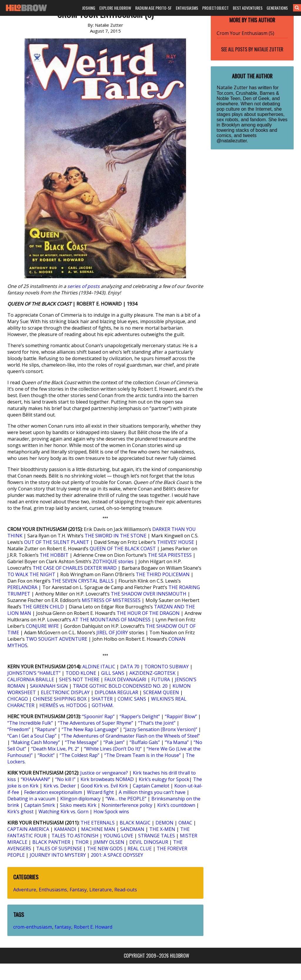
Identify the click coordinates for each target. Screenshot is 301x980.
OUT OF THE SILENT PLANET (57, 542)
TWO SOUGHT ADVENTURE (57, 639)
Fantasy (78, 890)
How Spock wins (111, 812)
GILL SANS (113, 673)
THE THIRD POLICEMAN (163, 574)
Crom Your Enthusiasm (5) (245, 33)
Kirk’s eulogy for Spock (164, 779)
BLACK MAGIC (135, 823)
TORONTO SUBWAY (167, 667)
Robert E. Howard (93, 927)
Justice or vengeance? (104, 773)
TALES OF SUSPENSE (59, 849)
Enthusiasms (53, 890)
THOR (82, 842)
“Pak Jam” (114, 742)
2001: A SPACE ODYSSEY (117, 855)
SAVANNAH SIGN (49, 686)
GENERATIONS (277, 8)
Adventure (25, 890)
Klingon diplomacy (80, 799)
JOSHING (89, 8)
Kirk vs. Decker (60, 786)
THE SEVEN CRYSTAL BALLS (83, 581)
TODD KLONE (81, 673)
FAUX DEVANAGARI (125, 679)
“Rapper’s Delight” (140, 716)
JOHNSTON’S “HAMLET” (34, 673)
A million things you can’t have (152, 792)
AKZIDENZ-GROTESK (152, 673)
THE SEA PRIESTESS (170, 555)
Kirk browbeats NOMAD (107, 779)
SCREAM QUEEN (161, 692)
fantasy (63, 927)
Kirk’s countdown (176, 805)
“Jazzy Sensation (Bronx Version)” (160, 729)
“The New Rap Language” (90, 729)
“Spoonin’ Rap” (98, 716)
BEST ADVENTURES (248, 8)
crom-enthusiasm (33, 927)
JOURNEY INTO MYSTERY (58, 855)
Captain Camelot (151, 786)
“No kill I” (65, 779)
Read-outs (126, 890)
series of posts (83, 286)
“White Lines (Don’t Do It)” (113, 749)
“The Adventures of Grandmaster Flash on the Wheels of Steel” (131, 736)
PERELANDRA (22, 587)
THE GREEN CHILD (43, 607)
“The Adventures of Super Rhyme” (96, 723)
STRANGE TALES (157, 836)
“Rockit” (46, 755)
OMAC (185, 823)
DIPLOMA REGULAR (116, 692)
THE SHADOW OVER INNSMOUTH (149, 594)
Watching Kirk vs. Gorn (63, 812)
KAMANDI (65, 829)
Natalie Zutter (269, 49)
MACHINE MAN (98, 829)
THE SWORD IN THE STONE (116, 536)
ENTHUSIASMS (187, 8)
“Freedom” (19, 729)
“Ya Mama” (177, 742)
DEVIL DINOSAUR (149, 842)
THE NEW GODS (105, 849)
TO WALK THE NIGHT (31, 574)
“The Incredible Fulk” (30, 723)
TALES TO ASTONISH (75, 836)
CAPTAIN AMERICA (28, 829)
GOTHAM (102, 705)
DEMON (164, 823)
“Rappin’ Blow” (181, 716)
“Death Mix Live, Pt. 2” (55, 749)
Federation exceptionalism (53, 792)
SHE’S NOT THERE (79, 679)
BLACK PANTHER (51, 842)
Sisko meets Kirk (78, 805)
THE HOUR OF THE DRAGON (148, 613)
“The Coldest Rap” (80, 755)
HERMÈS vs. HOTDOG (63, 705)
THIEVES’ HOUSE (175, 542)
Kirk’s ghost (20, 812)
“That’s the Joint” (157, 723)
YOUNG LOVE (118, 836)
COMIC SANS (132, 699)
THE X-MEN (162, 829)
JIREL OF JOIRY (112, 632)
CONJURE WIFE (42, 626)
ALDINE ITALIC (99, 667)
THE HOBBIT (54, 555)
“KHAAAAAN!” (36, 779)
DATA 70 (130, 667)
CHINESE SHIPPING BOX (60, 699)
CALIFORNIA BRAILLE (31, 679)
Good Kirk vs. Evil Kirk (104, 786)
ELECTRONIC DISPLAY (65, 692)
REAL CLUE (140, 849)
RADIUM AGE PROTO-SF (153, 8)
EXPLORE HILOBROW (115, 8)
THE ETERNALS (98, 823)
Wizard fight (100, 792)
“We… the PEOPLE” (126, 799)
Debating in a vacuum (31, 799)
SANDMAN (132, 829)
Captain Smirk (40, 805)
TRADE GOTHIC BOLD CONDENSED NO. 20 (120, 686)
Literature (101, 890)
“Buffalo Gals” (145, 742)
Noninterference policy (127, 805)
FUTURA (161, 679)
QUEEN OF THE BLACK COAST (123, 549)
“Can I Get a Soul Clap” (32, 736)
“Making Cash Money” (36, 742)
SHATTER (102, 699)
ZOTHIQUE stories (113, 561)
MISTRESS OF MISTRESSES (111, 600)
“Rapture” (46, 729)
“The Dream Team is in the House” (143, 755)
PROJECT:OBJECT (215, 8)
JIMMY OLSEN (109, 842)
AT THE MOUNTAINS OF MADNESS (111, 620)
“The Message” (82, 742)
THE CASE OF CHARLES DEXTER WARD (75, 568)
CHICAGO (18, 699)
